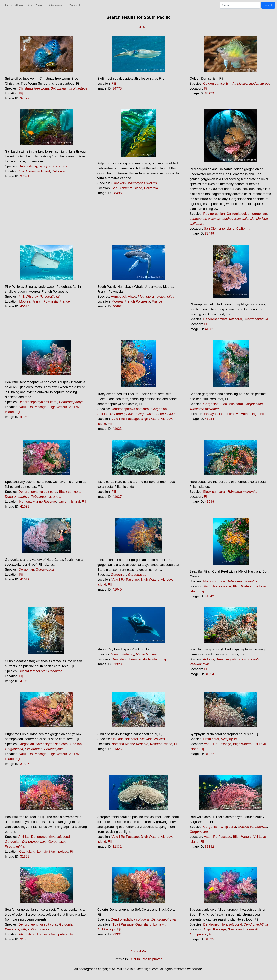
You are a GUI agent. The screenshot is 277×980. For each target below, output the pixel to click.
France (65, 301)
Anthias (103, 414)
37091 (25, 176)
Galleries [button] (56, 5)
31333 (25, 939)
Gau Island (120, 659)
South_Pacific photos (147, 959)
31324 (209, 674)
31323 (117, 664)
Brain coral (211, 739)
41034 (209, 419)
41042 (209, 596)
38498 (117, 193)
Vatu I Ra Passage (33, 407)
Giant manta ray (122, 654)
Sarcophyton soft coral (52, 744)
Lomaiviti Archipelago (243, 414)
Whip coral (228, 827)
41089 (25, 681)
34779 (209, 93)
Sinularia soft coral (124, 739)
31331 (117, 847)
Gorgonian (159, 409)
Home (8, 5)
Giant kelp (118, 183)
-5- (144, 27)
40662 (117, 306)
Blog (30, 5)
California (59, 171)
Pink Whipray (28, 296)
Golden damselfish (217, 83)
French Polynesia (45, 301)
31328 (25, 856)
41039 (25, 579)
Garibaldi (25, 166)
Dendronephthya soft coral (223, 319)
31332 (209, 847)
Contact (74, 5)
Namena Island (69, 502)
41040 (117, 589)
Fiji (21, 93)
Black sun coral (232, 404)
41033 (117, 429)
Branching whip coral (231, 659)
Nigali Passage (123, 924)
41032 (25, 417)
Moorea (25, 301)
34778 (117, 88)
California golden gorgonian (247, 214)
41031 (209, 329)
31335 (209, 939)
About (20, 5)
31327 (209, 754)
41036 (25, 506)
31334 (117, 934)
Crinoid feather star (33, 671)
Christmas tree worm (34, 88)
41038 (209, 502)
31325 (25, 764)
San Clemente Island (35, 171)
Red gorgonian (214, 214)
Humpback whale (123, 296)
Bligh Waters (58, 407)
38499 (209, 233)
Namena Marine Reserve (38, 502)
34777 (25, 98)
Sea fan (76, 744)
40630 (25, 306)
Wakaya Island (215, 414)
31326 (117, 749)
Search (41, 5)
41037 (117, 497)
